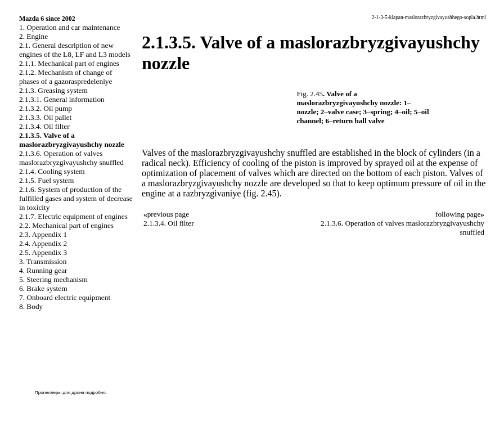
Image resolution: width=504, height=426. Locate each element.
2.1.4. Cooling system (52, 171)
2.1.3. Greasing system (53, 90)
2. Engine (33, 36)
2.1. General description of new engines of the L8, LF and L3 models (75, 50)
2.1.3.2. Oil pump (46, 108)
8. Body (31, 306)
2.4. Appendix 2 (43, 243)
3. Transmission (43, 261)
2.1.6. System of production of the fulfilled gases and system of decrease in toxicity (76, 198)
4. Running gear (43, 270)
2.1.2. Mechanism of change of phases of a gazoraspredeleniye (66, 77)
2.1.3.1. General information (62, 99)
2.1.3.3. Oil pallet (45, 117)
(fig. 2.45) (261, 193)
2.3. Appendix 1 (43, 234)
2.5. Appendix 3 (43, 252)
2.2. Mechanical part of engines (66, 225)
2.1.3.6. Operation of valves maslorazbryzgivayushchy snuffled (71, 158)
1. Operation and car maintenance (69, 27)
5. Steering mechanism (53, 279)
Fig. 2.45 (310, 94)
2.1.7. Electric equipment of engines (73, 216)
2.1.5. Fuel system (46, 180)
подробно (96, 393)
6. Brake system (43, 288)
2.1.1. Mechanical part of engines (69, 63)
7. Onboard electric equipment (65, 297)
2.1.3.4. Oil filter (44, 126)
